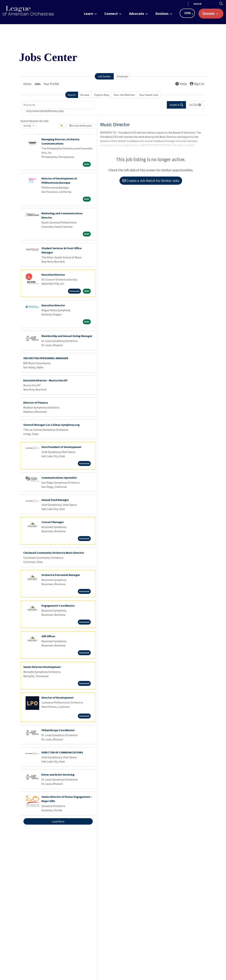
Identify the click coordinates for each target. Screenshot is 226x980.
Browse (85, 95)
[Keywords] (58, 105)
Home (27, 84)
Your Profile (51, 84)
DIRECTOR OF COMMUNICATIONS (62, 752)
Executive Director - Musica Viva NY (45, 380)
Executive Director (53, 275)
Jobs (37, 84)
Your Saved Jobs (149, 95)
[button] (195, 105)
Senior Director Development (42, 667)
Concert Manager (53, 522)
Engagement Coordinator (58, 606)
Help (181, 84)
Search (72, 95)
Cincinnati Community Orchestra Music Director (54, 553)
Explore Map (102, 95)
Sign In (197, 84)
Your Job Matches (124, 95)
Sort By (28, 126)
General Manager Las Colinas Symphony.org (51, 425)
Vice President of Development (61, 447)
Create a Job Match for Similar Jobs (151, 181)
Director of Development (58, 698)
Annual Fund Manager (55, 500)
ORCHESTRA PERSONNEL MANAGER (46, 358)
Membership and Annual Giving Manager (67, 336)
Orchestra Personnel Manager (61, 575)
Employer (123, 76)
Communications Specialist (59, 478)
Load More (58, 821)
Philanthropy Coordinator (58, 730)
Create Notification (81, 126)
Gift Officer (48, 636)
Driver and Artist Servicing (58, 775)
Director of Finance (36, 403)
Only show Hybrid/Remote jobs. (45, 111)
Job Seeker (104, 76)
